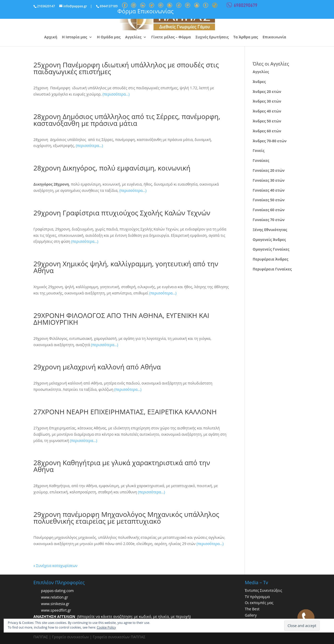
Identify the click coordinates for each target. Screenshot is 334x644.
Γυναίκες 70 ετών (269, 220)
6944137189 (109, 6)
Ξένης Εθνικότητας (270, 230)
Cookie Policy (106, 627)
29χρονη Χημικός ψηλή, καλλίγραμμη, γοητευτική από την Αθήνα (126, 267)
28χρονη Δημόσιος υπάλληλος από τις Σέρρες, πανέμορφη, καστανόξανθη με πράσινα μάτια (127, 120)
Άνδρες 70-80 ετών (270, 141)
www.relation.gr (55, 597)
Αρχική (51, 37)
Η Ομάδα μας (109, 37)
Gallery (251, 615)
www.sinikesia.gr (55, 604)
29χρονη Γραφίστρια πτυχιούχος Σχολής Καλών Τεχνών (122, 213)
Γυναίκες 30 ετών (269, 180)
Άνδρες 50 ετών (267, 121)
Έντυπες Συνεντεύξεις (263, 590)
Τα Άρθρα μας (246, 37)
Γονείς (258, 150)
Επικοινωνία (274, 37)
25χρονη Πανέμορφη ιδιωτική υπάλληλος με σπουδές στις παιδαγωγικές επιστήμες (126, 68)
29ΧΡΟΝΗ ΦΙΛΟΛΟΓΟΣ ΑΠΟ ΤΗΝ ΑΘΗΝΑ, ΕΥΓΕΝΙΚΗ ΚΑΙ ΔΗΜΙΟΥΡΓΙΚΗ (121, 319)
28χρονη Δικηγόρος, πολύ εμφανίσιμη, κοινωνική (112, 168)
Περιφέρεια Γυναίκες (272, 269)
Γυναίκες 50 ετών (269, 200)
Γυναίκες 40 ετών (269, 190)
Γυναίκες (261, 160)
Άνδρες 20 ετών (267, 91)
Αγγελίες (133, 37)
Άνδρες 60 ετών (267, 131)
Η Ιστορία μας (74, 37)
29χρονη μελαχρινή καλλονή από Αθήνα (97, 367)
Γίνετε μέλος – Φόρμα (171, 37)
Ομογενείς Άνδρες (269, 240)
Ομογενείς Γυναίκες (271, 249)
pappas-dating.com (57, 591)
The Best (252, 609)
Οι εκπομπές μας (259, 603)
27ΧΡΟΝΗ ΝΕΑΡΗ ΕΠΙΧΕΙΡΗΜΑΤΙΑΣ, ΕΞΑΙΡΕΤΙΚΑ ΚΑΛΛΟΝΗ (125, 412)
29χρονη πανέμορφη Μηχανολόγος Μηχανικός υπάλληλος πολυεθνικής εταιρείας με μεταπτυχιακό (126, 518)
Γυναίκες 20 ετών (269, 170)
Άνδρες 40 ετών (267, 111)
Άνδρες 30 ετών (267, 101)
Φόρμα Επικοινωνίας (145, 11)
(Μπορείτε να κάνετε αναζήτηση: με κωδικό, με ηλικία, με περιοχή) (112, 616)
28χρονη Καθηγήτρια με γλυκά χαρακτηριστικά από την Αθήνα (122, 466)
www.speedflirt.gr (56, 610)
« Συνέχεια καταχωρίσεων (55, 566)
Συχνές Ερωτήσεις (212, 37)
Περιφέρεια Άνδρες (270, 259)
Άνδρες (259, 82)
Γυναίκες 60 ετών (269, 210)
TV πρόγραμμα (257, 597)
